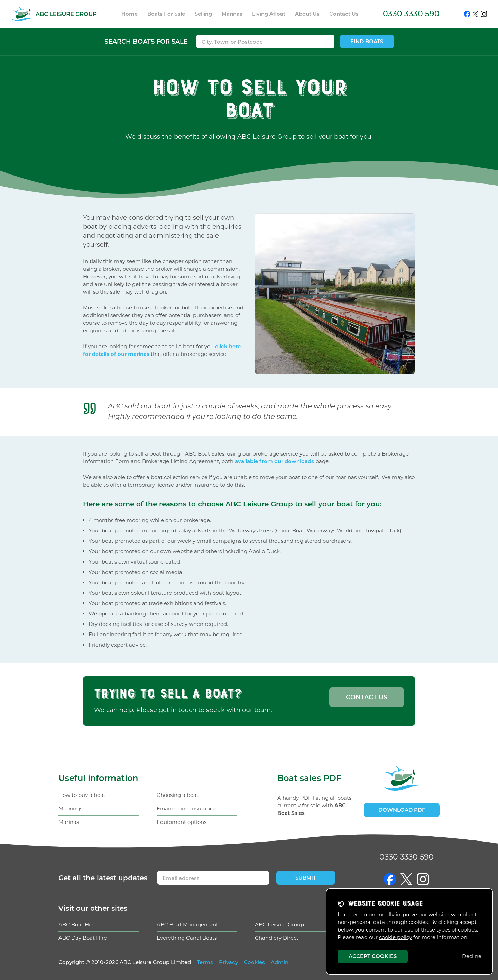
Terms (205, 962)
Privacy (228, 962)
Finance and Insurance (186, 808)
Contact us (367, 697)
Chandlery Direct (277, 938)
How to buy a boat (82, 795)
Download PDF (402, 810)
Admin (280, 962)
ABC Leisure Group (279, 924)
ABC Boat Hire (77, 924)
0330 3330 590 (411, 14)
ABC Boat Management (187, 924)
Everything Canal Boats (187, 938)
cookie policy (395, 937)
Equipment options (182, 822)
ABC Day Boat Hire (83, 938)
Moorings (70, 808)
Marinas (69, 822)
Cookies (254, 962)
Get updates (103, 878)
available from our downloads (274, 461)
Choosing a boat (178, 795)
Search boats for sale (146, 42)
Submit (306, 878)
